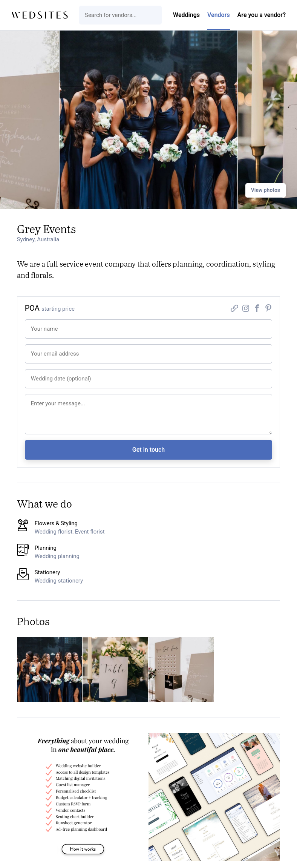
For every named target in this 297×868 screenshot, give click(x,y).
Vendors (219, 15)
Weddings (186, 15)
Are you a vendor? (262, 15)
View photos (266, 190)
